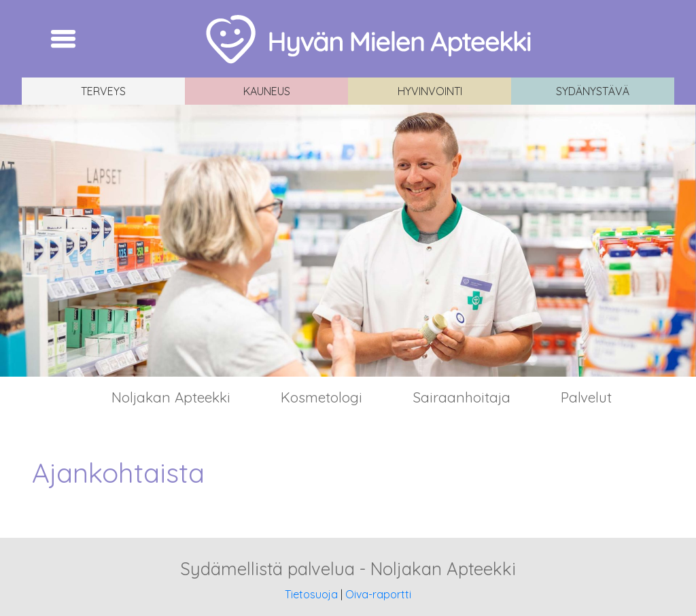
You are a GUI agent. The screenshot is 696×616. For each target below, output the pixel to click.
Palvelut (586, 397)
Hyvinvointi (430, 91)
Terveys (103, 91)
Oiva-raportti (378, 594)
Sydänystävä (593, 91)
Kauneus (267, 91)
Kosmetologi (321, 397)
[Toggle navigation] (63, 39)
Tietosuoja (311, 594)
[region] (348, 241)
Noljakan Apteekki (171, 397)
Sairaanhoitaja (462, 397)
